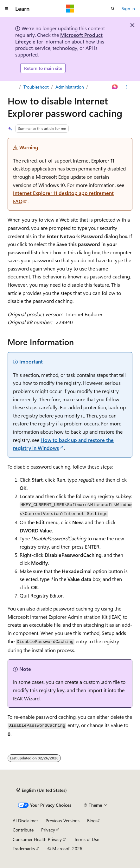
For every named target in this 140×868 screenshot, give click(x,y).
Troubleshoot (36, 87)
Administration (70, 87)
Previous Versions (63, 821)
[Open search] (113, 9)
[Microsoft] (70, 9)
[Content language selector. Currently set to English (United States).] (42, 790)
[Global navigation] (6, 9)
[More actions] (127, 87)
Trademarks (24, 848)
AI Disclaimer (25, 821)
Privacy (48, 830)
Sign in (128, 8)
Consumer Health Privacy (37, 839)
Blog (91, 821)
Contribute (23, 830)
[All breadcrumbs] (13, 87)
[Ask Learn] (115, 87)
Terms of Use (87, 839)
